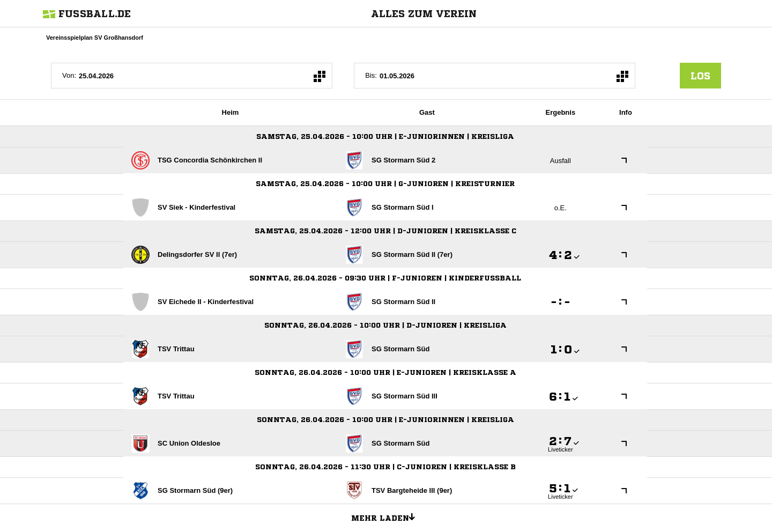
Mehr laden (387, 516)
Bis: (371, 75)
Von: (69, 75)
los (700, 76)
